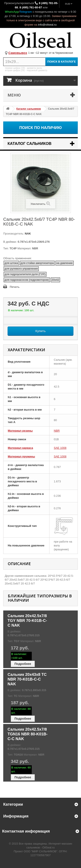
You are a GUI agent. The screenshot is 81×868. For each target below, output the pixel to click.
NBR (57, 431)
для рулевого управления (21, 269)
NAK (27, 234)
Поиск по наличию (40, 128)
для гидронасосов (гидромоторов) (27, 280)
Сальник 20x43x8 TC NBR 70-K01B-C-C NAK (27, 679)
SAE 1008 (60, 448)
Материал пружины (21, 456)
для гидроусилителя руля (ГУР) (25, 274)
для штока (11, 263)
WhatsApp (12, 12)
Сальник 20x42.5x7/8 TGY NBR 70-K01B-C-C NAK (27, 621)
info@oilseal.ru (47, 25)
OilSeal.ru (48, 847)
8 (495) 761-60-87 (31, 7)
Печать (15, 287)
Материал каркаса (20, 448)
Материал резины (20, 431)
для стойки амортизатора (37, 263)
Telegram (26, 12)
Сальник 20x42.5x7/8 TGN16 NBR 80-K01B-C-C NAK (28, 734)
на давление (65, 263)
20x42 (55, 280)
